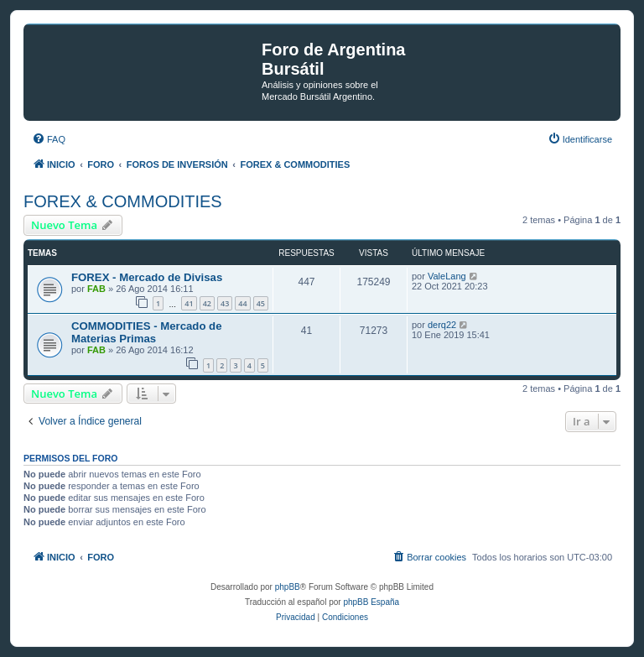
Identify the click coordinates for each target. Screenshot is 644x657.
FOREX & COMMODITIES (123, 201)
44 (242, 303)
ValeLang (447, 276)
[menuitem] (49, 139)
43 (225, 303)
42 (207, 303)
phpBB (288, 587)
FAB (96, 289)
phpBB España (371, 602)
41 (189, 303)
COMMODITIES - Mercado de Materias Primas (147, 332)
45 (261, 303)
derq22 (442, 325)
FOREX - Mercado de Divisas (147, 277)
